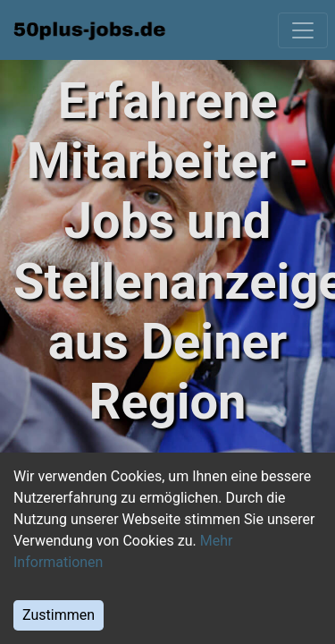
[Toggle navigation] (303, 30)
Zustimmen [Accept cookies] (59, 615)
